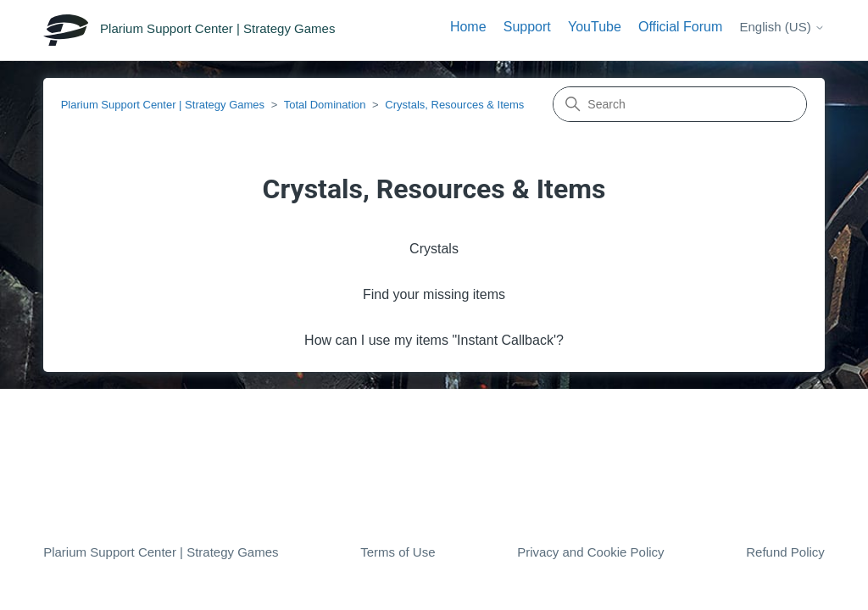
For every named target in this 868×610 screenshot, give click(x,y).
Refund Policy (785, 552)
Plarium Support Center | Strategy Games (163, 105)
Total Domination (325, 105)
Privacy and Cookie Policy (590, 552)
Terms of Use (398, 552)
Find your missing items (434, 294)
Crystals (434, 249)
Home (468, 27)
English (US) (782, 27)
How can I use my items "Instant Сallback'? (434, 340)
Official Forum (680, 27)
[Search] (680, 104)
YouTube (595, 27)
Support (527, 27)
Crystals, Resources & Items (454, 105)
